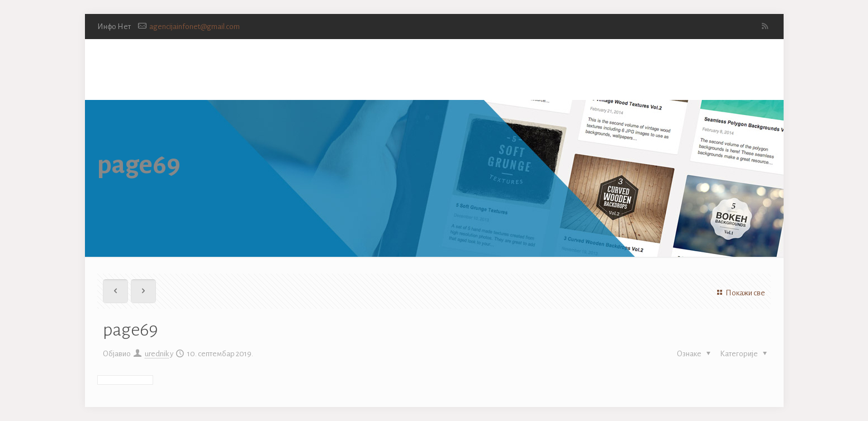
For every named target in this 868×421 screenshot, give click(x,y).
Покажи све (739, 293)
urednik (157, 354)
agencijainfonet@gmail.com (195, 27)
